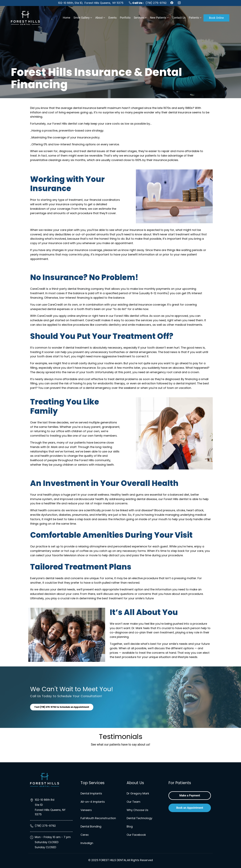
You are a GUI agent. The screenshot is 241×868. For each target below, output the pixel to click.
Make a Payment (190, 795)
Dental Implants (91, 793)
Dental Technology (139, 818)
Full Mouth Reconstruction (98, 818)
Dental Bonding (91, 826)
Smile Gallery (81, 18)
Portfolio (125, 18)
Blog (130, 826)
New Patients (158, 18)
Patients (194, 18)
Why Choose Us (137, 810)
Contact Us (179, 18)
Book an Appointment (190, 808)
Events (112, 18)
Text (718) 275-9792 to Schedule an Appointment (64, 707)
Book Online (216, 18)
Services (139, 18)
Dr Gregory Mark (138, 793)
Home (67, 18)
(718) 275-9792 (148, 3)
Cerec (85, 835)
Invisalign (87, 843)
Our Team (133, 802)
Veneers (86, 810)
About (99, 18)
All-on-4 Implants (93, 802)
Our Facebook (136, 835)
